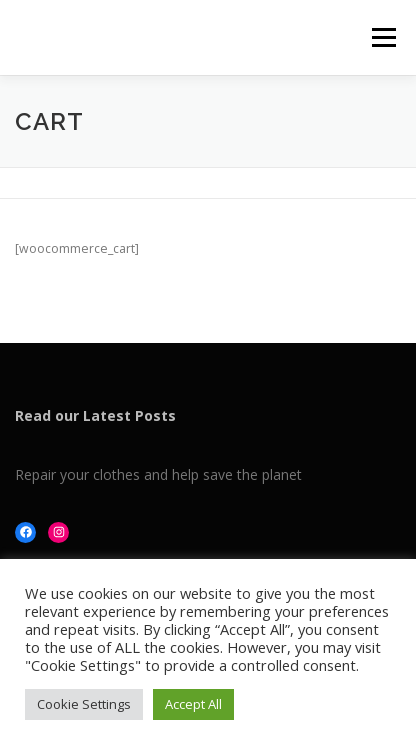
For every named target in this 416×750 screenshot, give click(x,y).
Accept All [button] (193, 704)
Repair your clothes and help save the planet (158, 474)
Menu (382, 37)
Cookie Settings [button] (84, 704)
